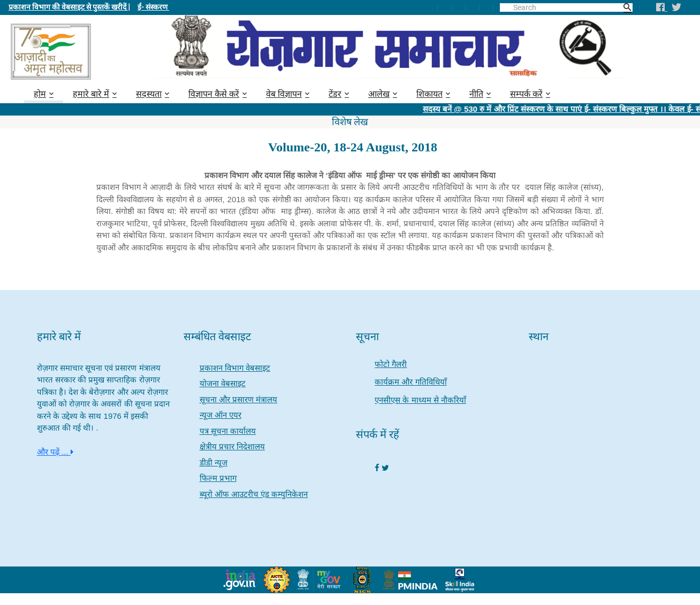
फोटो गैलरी (391, 364)
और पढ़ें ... (55, 452)
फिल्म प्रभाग (218, 478)
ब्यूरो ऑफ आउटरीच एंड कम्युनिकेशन (254, 494)
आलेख (379, 94)
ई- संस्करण (153, 7)
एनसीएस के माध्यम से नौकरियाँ (420, 400)
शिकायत (429, 94)
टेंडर (335, 94)
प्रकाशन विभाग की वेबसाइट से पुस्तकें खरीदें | (69, 7)
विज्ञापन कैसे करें (214, 94)
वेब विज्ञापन (284, 94)
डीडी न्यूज (214, 462)
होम (40, 94)
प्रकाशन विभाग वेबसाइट (235, 368)
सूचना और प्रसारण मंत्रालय (239, 399)
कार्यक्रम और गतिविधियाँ (410, 382)
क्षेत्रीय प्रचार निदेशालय (232, 446)
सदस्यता (149, 94)
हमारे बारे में (91, 94)
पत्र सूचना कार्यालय (228, 431)
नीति (476, 94)
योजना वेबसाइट (223, 383)
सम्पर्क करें (526, 94)
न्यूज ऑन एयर (220, 415)
